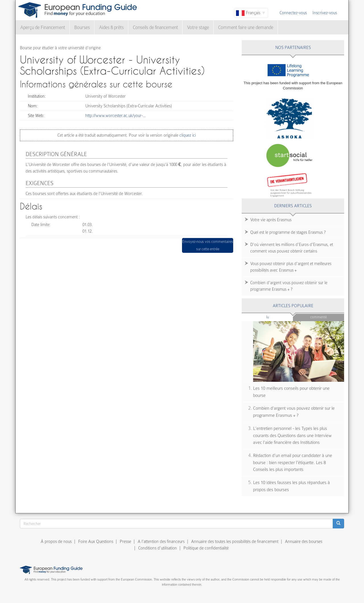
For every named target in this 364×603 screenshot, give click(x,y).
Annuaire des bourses (304, 542)
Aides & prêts (111, 27)
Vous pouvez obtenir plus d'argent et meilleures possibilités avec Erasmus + (291, 267)
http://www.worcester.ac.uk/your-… (116, 116)
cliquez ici (187, 135)
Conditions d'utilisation (158, 548)
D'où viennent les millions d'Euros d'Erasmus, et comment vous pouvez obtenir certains (292, 248)
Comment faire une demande (246, 27)
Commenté (318, 317)
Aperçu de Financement (43, 27)
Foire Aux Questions (96, 542)
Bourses (82, 27)
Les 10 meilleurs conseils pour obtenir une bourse (291, 392)
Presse (125, 542)
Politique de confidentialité (206, 548)
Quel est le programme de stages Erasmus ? (288, 232)
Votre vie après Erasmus (271, 220)
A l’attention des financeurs (161, 542)
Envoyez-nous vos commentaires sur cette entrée (208, 245)
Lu (277, 317)
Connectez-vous (293, 13)
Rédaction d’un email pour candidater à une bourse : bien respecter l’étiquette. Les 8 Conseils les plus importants (293, 462)
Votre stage (198, 27)
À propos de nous (56, 542)
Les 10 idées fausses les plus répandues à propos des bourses (291, 486)
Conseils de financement (155, 27)
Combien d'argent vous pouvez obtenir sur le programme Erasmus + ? (289, 286)
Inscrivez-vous (325, 13)
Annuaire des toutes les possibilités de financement (235, 542)
